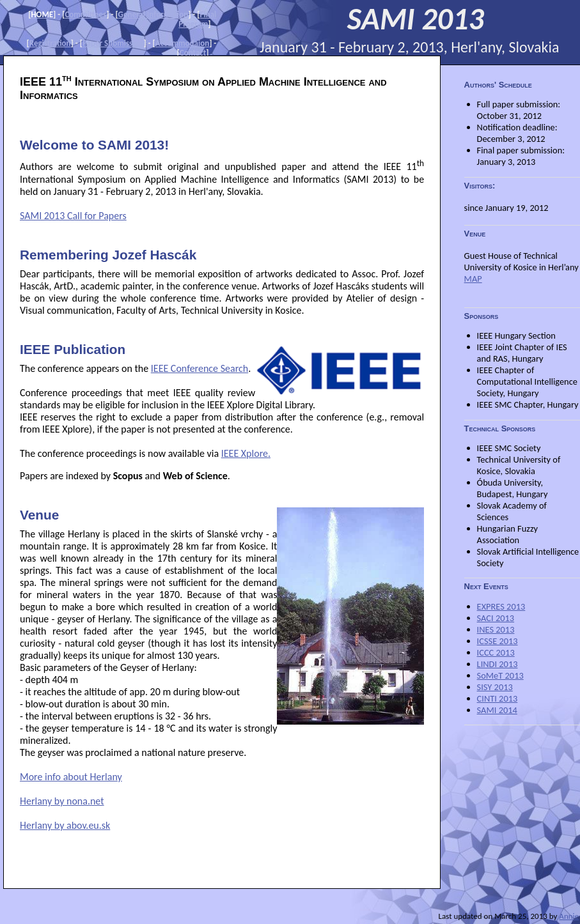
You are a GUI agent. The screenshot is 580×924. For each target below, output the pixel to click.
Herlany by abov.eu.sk (65, 825)
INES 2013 (496, 629)
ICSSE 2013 (498, 641)
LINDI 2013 (498, 664)
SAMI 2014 (497, 710)
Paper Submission (113, 43)
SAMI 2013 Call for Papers (73, 216)
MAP (473, 279)
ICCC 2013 (496, 652)
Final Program (197, 19)
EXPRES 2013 (501, 606)
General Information (153, 14)
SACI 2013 (496, 618)
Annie (569, 916)
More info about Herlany (71, 777)
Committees (85, 14)
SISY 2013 (495, 687)
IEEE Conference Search (200, 368)
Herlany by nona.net (62, 801)
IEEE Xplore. (246, 453)
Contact (193, 53)
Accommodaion (182, 43)
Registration (50, 43)
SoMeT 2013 (500, 675)
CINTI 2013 (498, 698)
